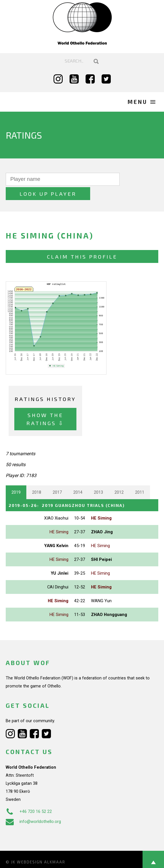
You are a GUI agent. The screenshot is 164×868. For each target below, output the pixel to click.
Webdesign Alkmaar (41, 847)
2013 (98, 478)
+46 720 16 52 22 (29, 797)
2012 (119, 478)
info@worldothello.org (33, 807)
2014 (78, 478)
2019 (16, 478)
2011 (140, 478)
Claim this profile (82, 242)
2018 (37, 478)
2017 (57, 478)
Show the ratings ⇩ (45, 405)
